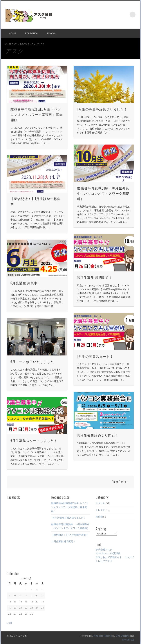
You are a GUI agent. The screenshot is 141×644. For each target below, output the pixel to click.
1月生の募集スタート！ (95, 356)
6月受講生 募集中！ (26, 283)
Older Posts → (121, 482)
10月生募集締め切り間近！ (98, 435)
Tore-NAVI (31, 33)
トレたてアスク (104, 561)
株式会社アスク (104, 549)
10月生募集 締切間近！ (95, 277)
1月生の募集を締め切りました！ (102, 109)
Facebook (125, 15)
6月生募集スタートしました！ (34, 440)
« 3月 (9, 623)
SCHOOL (51, 33)
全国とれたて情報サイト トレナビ (115, 557)
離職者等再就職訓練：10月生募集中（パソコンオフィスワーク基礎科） (103, 193)
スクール (100, 503)
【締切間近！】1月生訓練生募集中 (70, 535)
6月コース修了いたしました (32, 362)
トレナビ (100, 510)
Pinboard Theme (103, 636)
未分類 (99, 517)
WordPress (128, 640)
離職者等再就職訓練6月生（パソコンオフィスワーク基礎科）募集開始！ (37, 114)
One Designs (122, 636)
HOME (12, 33)
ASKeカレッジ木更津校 (108, 553)
